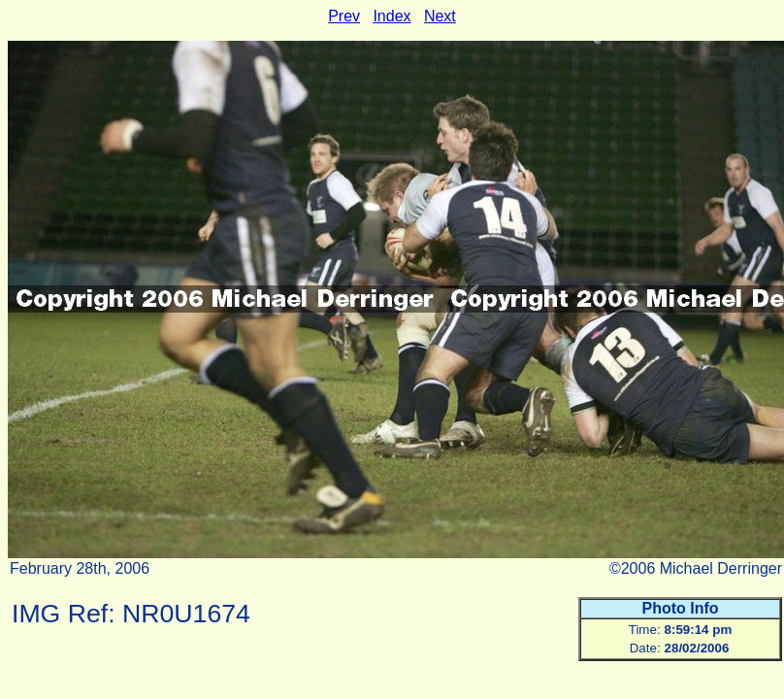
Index (392, 16)
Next (440, 16)
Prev (344, 16)
